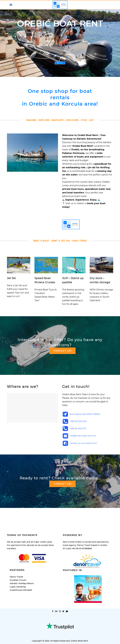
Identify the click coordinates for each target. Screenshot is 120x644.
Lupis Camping (18, 568)
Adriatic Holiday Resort (22, 565)
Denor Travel (16, 558)
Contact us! (62, 351)
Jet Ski (11, 278)
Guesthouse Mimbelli (21, 572)
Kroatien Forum (18, 562)
